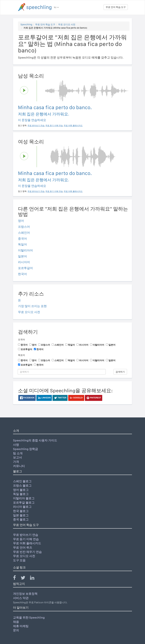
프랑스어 (24, 227)
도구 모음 (19, 560)
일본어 (22, 256)
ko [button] (56, 7)
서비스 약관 (21, 598)
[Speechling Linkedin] (34, 578)
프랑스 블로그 (22, 485)
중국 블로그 (21, 519)
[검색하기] (62, 372)
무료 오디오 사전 (67, 24)
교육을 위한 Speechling (29, 617)
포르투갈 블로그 (24, 503)
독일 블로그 (21, 494)
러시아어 (24, 262)
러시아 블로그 (22, 507)
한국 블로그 (21, 511)
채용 (16, 622)
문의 (16, 630)
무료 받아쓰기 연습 (26, 535)
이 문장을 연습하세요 (32, 120)
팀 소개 (18, 453)
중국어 (22, 239)
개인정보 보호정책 (25, 594)
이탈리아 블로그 (24, 498)
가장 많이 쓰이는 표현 (32, 306)
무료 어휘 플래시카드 (27, 543)
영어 (21, 221)
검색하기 (120, 372)
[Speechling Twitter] (25, 578)
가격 (16, 462)
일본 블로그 (21, 515)
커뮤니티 (19, 466)
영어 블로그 (21, 490)
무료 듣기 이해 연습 (26, 539)
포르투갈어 (25, 268)
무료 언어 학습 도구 (116, 7)
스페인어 (24, 233)
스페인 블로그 (22, 481)
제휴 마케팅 (21, 626)
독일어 (22, 244)
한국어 (22, 274)
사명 (16, 445)
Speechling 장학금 (26, 449)
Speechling (26, 24)
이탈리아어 (25, 250)
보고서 (18, 457)
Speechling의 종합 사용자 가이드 (35, 440)
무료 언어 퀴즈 (23, 547)
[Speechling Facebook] (17, 578)
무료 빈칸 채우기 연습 (27, 552)
